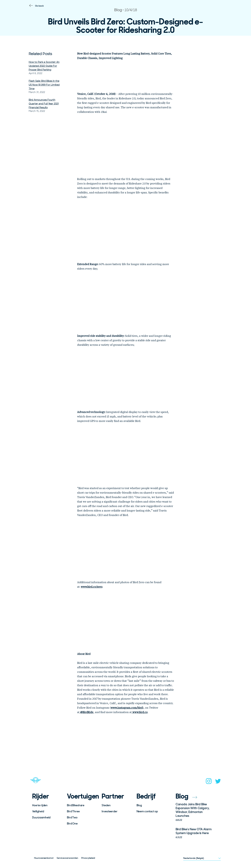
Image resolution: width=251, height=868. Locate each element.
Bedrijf (146, 796)
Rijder (41, 796)
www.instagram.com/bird (127, 708)
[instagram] (209, 782)
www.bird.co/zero (92, 587)
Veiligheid (38, 811)
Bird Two (72, 817)
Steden (106, 805)
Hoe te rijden (40, 805)
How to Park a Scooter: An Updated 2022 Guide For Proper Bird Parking (44, 66)
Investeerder (109, 811)
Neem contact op (147, 811)
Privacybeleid (88, 858)
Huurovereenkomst (44, 858)
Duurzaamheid (41, 817)
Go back (39, 6)
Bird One (72, 824)
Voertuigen (82, 796)
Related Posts (40, 54)
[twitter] (218, 782)
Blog (139, 805)
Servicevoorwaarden (67, 858)
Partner (113, 796)
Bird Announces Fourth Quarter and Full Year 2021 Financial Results (44, 104)
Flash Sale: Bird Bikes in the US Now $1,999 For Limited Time (44, 85)
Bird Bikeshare (76, 805)
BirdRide (86, 712)
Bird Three (73, 811)
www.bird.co (140, 712)
